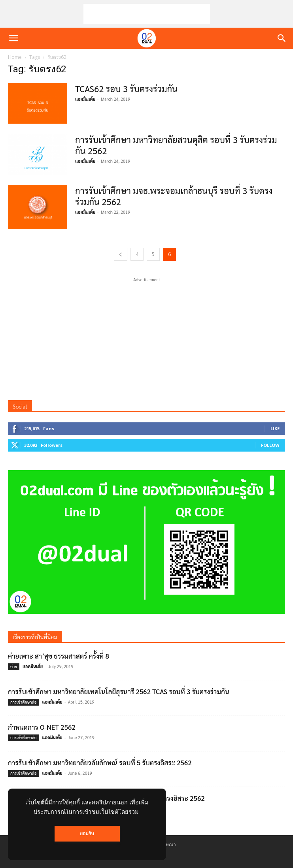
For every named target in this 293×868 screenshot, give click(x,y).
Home (15, 57)
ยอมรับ (87, 834)
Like (275, 428)
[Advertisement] (147, 14)
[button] (13, 38)
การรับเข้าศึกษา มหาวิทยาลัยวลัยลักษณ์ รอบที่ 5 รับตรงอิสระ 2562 (100, 763)
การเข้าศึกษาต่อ (24, 702)
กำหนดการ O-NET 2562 (42, 727)
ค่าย (14, 666)
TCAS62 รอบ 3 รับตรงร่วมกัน (126, 88)
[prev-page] (121, 254)
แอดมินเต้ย (85, 99)
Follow (270, 445)
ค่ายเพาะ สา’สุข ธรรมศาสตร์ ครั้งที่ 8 (59, 656)
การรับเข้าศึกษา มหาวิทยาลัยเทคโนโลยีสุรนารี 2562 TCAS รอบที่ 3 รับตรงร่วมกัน (119, 691)
